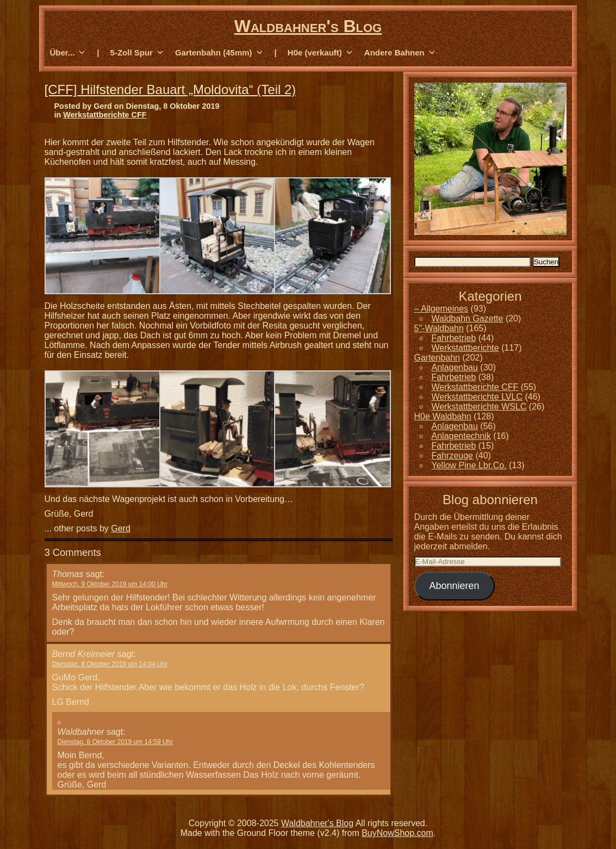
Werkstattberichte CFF (105, 115)
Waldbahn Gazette (468, 318)
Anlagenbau (455, 367)
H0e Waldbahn (443, 416)
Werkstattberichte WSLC (479, 407)
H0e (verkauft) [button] (321, 53)
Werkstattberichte (465, 348)
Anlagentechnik (461, 436)
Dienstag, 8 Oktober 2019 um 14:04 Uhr (110, 664)
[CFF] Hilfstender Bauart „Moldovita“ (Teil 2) (170, 89)
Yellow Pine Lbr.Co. (469, 465)
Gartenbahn (437, 358)
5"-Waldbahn (439, 328)
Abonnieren (454, 586)
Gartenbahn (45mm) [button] (219, 53)
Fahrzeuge (453, 456)
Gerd (121, 528)
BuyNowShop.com (397, 833)
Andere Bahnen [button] (400, 53)
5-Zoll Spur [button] (137, 53)
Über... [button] (68, 53)
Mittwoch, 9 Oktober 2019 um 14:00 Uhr (110, 584)
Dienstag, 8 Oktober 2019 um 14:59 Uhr (116, 742)
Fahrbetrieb (454, 338)
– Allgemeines (441, 309)
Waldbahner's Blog (308, 26)
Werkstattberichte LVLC (477, 397)
